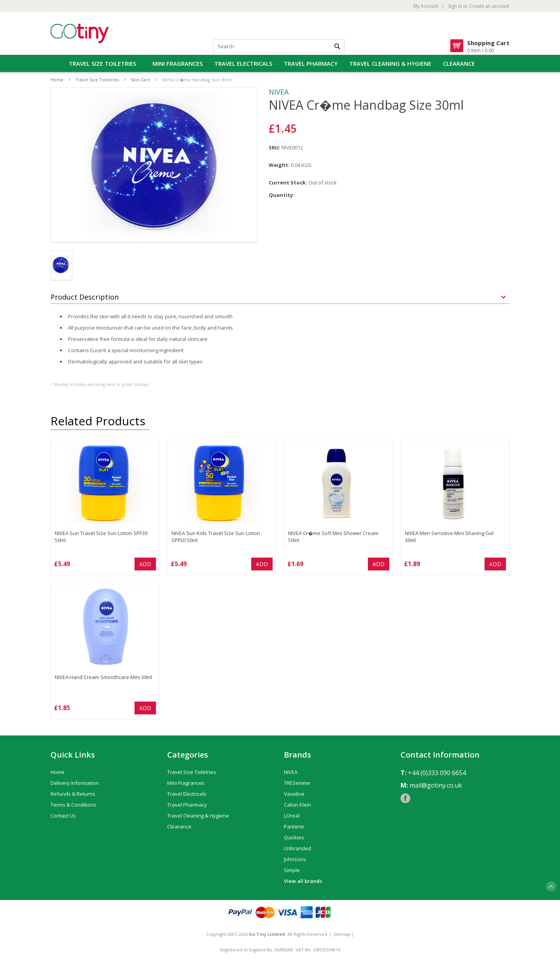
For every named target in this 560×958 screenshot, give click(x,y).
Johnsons (295, 859)
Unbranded (297, 848)
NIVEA (279, 92)
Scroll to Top (551, 886)
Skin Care (140, 80)
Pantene (294, 826)
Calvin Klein (297, 805)
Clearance (459, 63)
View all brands (303, 881)
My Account (426, 6)
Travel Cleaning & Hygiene (390, 63)
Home (57, 80)
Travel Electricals (243, 63)
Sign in (455, 6)
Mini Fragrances (178, 63)
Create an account (489, 6)
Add (145, 564)
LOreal (292, 816)
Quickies (294, 837)
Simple (292, 870)
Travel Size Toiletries (102, 63)
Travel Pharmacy (311, 63)
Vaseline (294, 794)
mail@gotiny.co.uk (436, 785)
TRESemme (297, 783)
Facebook (405, 798)
